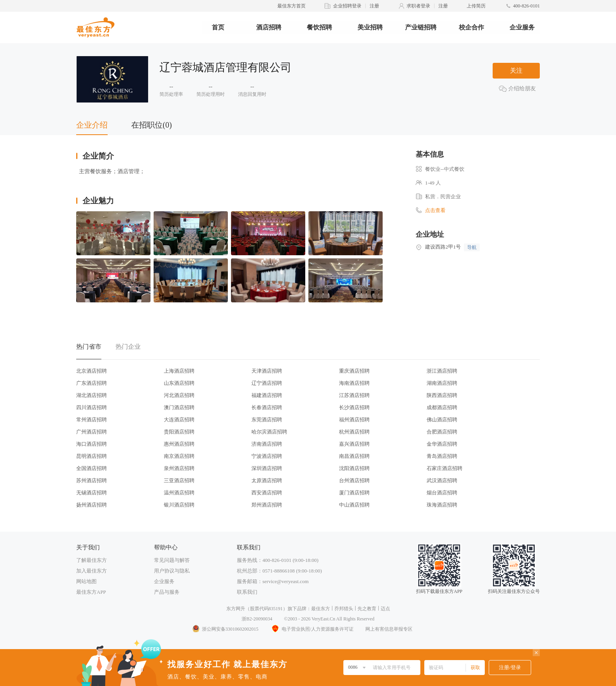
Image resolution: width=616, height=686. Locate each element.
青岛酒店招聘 (442, 456)
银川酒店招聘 (179, 505)
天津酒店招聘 (267, 371)
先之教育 (367, 609)
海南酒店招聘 (354, 383)
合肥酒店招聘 (442, 432)
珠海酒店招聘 (442, 505)
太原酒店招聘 (267, 480)
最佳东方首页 (291, 6)
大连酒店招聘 (179, 420)
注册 (374, 6)
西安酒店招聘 (267, 493)
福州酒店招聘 (354, 420)
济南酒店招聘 (267, 444)
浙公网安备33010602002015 (225, 629)
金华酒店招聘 (442, 444)
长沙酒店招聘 (354, 407)
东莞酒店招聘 (267, 420)
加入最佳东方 (92, 571)
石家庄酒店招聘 (445, 468)
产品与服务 (167, 592)
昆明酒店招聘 (92, 456)
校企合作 (471, 27)
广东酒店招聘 (92, 383)
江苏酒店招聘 (354, 395)
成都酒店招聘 (442, 407)
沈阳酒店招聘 (354, 468)
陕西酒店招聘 (442, 395)
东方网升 (236, 609)
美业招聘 (370, 27)
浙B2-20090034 (257, 619)
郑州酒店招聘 (267, 505)
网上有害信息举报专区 (389, 629)
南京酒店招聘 (179, 456)
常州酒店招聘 (92, 420)
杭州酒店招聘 (354, 432)
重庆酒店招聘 (354, 371)
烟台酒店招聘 (442, 493)
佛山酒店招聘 (442, 420)
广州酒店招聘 (92, 432)
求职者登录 (418, 6)
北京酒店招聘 (92, 371)
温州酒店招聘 (179, 493)
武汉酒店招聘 (442, 480)
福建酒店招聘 (267, 395)
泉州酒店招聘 (179, 468)
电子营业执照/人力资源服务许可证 (312, 629)
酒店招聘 (269, 27)
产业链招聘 (421, 27)
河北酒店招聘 (179, 395)
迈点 (385, 609)
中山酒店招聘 (354, 505)
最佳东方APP (91, 592)
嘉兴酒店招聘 (354, 444)
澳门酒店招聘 (179, 407)
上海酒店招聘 (179, 371)
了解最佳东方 (92, 560)
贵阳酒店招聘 (179, 432)
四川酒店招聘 (92, 407)
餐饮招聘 (319, 27)
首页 (218, 27)
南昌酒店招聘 (354, 456)
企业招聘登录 (347, 6)
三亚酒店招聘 (179, 480)
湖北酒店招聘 (92, 395)
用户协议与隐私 (172, 571)
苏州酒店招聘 (92, 480)
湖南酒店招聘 (442, 383)
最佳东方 (321, 609)
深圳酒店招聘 (267, 468)
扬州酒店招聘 (92, 505)
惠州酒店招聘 (179, 444)
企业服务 (522, 27)
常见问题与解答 (172, 560)
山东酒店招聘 (179, 383)
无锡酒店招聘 (92, 493)
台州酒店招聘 (354, 480)
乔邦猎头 (344, 609)
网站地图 (86, 581)
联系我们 (247, 592)
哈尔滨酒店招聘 (269, 432)
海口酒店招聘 (92, 444)
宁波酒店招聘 (267, 456)
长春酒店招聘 (267, 407)
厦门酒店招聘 (354, 493)
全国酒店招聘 (92, 468)
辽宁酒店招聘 (267, 383)
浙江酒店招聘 (442, 371)
